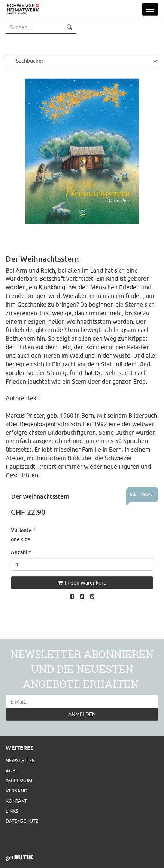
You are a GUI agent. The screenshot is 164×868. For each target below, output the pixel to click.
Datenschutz (22, 821)
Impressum (19, 781)
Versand (16, 791)
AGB (10, 770)
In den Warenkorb (82, 583)
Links (12, 811)
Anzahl (21, 552)
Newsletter (20, 760)
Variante (23, 530)
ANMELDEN (82, 714)
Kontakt (16, 801)
